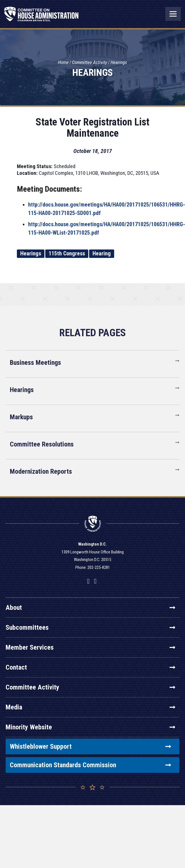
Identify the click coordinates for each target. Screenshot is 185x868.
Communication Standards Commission (90, 765)
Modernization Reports (41, 471)
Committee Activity (90, 62)
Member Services (90, 647)
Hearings (119, 62)
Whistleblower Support (90, 746)
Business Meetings (35, 363)
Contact (90, 667)
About (90, 608)
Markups (21, 417)
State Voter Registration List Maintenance (93, 128)
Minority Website (90, 727)
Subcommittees (90, 627)
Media (90, 707)
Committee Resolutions (42, 444)
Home (63, 62)
